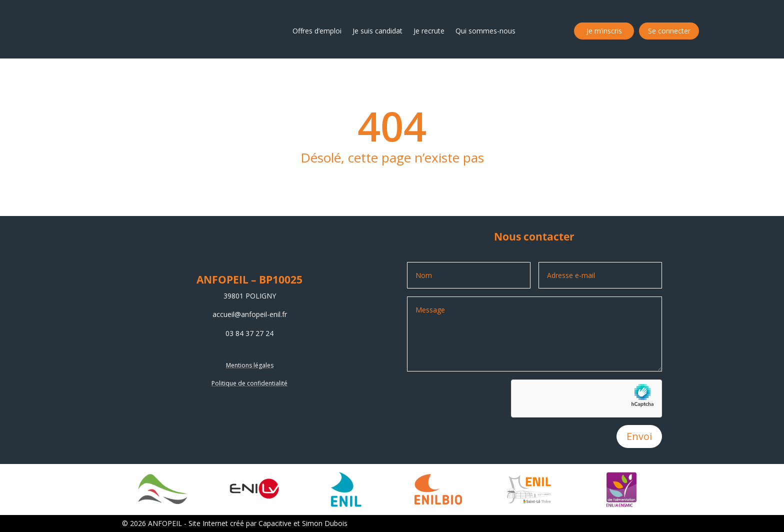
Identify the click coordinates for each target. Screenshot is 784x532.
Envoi (639, 436)
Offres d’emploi (317, 31)
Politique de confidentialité (249, 383)
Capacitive (275, 523)
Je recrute (429, 31)
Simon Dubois (325, 523)
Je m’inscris (604, 31)
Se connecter (669, 31)
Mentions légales (250, 365)
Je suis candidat (377, 31)
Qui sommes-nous (485, 31)
